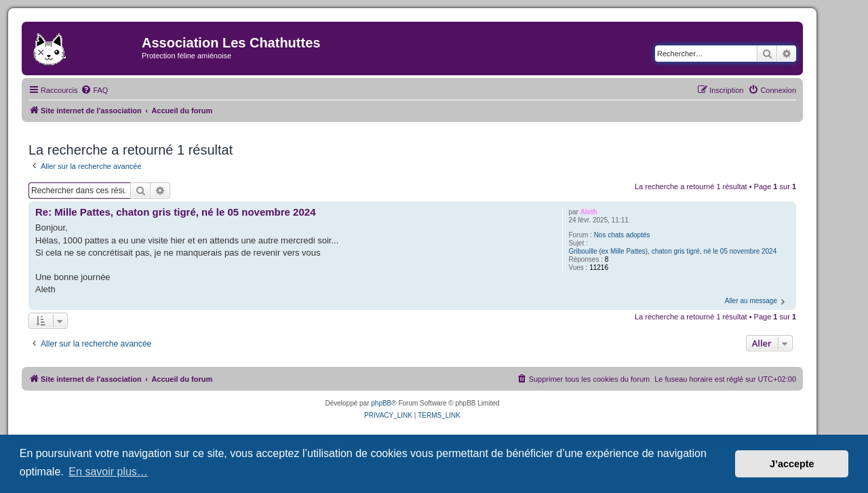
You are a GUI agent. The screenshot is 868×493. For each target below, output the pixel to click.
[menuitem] (94, 90)
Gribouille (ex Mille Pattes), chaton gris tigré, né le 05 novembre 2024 (672, 251)
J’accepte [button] (792, 464)
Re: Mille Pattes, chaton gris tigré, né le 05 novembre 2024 (175, 212)
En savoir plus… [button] (108, 472)
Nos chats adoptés (622, 235)
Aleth (589, 212)
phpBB (381, 403)
